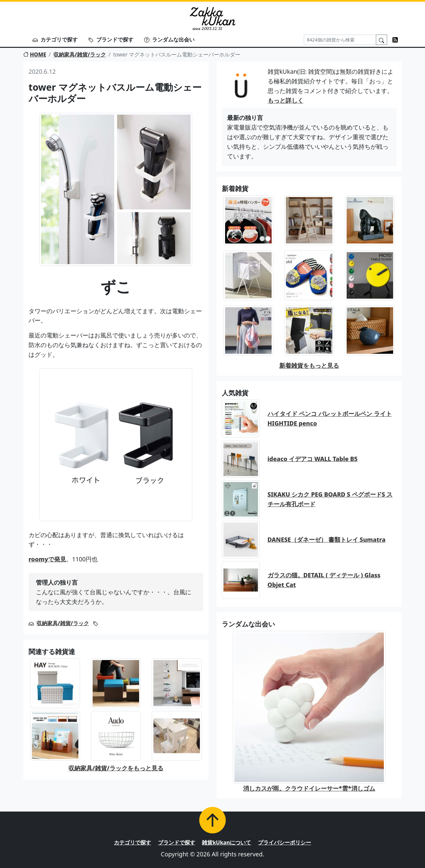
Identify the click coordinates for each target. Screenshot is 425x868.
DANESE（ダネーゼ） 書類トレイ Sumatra (327, 539)
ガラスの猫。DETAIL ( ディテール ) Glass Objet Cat (324, 580)
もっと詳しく (286, 100)
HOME (35, 54)
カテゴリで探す (55, 40)
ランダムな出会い (169, 40)
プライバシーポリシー (285, 842)
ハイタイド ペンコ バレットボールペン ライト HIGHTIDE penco (330, 418)
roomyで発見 (47, 559)
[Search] (340, 40)
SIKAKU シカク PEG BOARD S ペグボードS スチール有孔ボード (330, 499)
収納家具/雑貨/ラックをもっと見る (116, 768)
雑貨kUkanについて (226, 842)
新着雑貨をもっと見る (309, 365)
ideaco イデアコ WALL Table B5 (313, 459)
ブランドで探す (111, 40)
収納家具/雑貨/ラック (80, 54)
